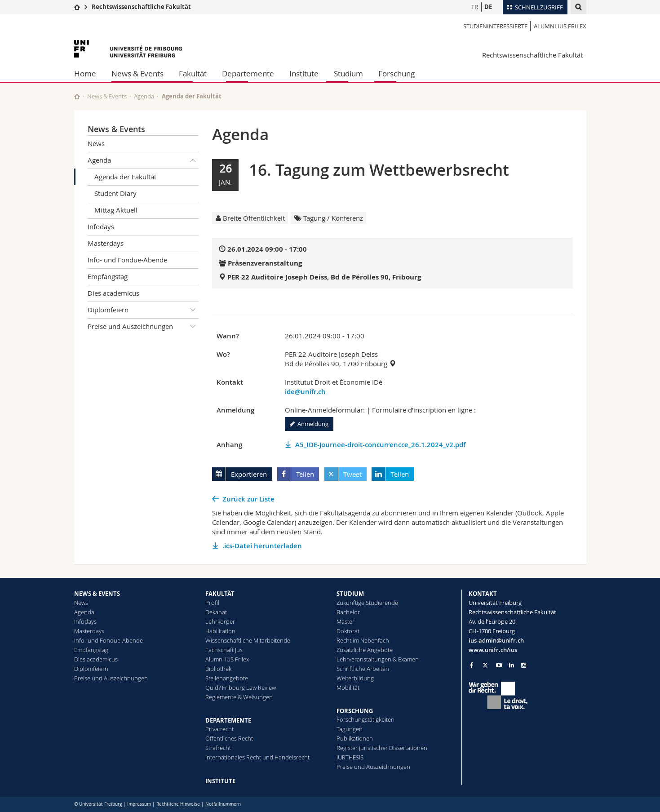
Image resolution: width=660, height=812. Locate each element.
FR (475, 7)
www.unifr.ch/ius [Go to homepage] (493, 650)
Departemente (248, 73)
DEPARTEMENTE (228, 720)
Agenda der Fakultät (125, 177)
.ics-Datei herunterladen (262, 546)
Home (85, 73)
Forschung (396, 73)
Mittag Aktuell (116, 210)
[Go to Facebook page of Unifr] (472, 665)
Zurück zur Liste (248, 499)
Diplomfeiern (143, 310)
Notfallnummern (223, 804)
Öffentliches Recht (229, 738)
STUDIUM (350, 594)
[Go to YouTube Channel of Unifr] (499, 665)
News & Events (137, 73)
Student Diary (115, 193)
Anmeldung (309, 424)
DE (488, 7)
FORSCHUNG (355, 711)
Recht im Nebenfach (363, 640)
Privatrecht (219, 729)
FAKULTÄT (220, 594)
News (96, 143)
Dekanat (216, 612)
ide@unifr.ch (305, 392)
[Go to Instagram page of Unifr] (524, 665)
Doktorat (348, 631)
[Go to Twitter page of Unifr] (485, 665)
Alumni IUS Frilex (560, 26)
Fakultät (193, 73)
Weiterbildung (355, 678)
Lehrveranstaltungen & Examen (378, 659)
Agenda (144, 96)
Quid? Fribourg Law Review (241, 688)
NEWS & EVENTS (97, 594)
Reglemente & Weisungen (239, 697)
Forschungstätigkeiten (365, 719)
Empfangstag (108, 276)
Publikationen (355, 738)
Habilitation (220, 631)
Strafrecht (218, 748)
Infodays (101, 226)
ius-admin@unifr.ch (496, 640)
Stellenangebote (227, 678)
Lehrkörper (220, 621)
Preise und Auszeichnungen (143, 327)
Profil (212, 603)
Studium (348, 73)
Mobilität (348, 688)
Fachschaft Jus (224, 650)
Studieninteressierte (495, 26)
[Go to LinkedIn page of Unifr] (512, 665)
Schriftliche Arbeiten (363, 669)
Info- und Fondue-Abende (127, 260)
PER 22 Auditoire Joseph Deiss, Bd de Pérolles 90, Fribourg (324, 277)
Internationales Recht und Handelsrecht (257, 757)
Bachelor (348, 612)
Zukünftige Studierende (367, 603)
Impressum (139, 804)
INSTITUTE (220, 781)
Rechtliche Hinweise (178, 804)
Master (346, 621)
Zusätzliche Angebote (365, 650)
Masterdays (106, 243)
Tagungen (350, 729)
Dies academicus (113, 293)
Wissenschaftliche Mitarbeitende (248, 640)
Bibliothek (218, 669)
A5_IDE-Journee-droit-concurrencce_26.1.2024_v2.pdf (380, 445)
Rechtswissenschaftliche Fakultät (141, 7)
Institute (304, 73)
